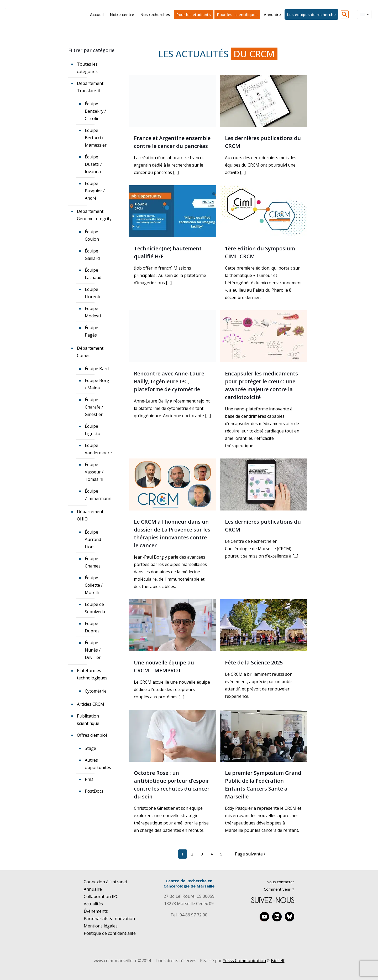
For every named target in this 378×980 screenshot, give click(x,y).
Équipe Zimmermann (98, 495)
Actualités (93, 904)
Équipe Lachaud (93, 274)
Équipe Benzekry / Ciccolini (95, 111)
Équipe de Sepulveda (95, 608)
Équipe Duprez (92, 627)
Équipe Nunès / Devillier (93, 650)
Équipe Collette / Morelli (94, 585)
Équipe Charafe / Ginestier (94, 407)
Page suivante (251, 854)
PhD (89, 779)
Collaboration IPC (101, 896)
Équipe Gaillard (92, 255)
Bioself (278, 961)
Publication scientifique (88, 720)
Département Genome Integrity (94, 215)
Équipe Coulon (92, 235)
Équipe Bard (97, 369)
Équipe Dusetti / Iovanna (93, 164)
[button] (345, 14)
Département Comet (90, 352)
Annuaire (93, 889)
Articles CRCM (91, 704)
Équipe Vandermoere (98, 449)
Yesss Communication (244, 961)
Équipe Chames (93, 562)
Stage (90, 748)
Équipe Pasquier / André (95, 191)
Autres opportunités (98, 764)
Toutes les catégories (87, 68)
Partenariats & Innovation (109, 919)
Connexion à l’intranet (106, 882)
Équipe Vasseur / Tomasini (94, 472)
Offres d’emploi (92, 735)
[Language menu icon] (364, 14)
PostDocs (94, 791)
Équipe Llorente (93, 293)
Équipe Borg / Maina (97, 384)
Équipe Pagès (91, 331)
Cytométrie (96, 691)
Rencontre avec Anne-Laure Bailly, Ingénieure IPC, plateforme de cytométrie (169, 381)
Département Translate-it (90, 87)
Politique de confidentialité (110, 933)
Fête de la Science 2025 (254, 662)
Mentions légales (101, 926)
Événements (96, 911)
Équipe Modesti (93, 312)
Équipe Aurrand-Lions (94, 539)
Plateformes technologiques (92, 674)
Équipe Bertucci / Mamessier (96, 138)
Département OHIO (90, 515)
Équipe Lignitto (93, 430)
